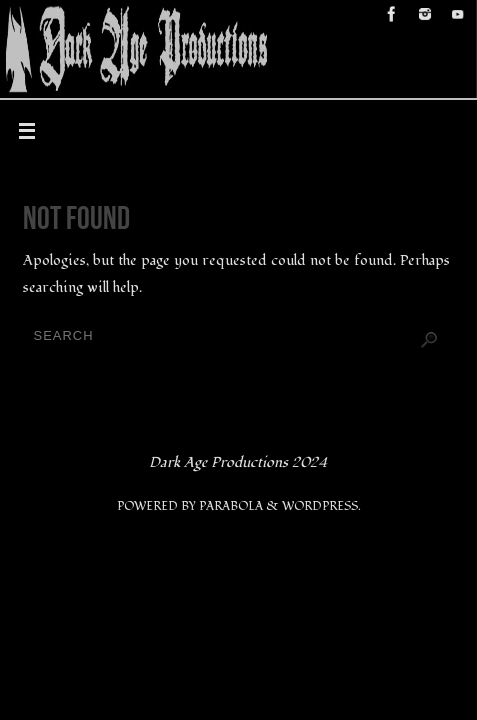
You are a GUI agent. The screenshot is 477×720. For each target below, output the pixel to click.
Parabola (231, 506)
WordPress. (321, 506)
